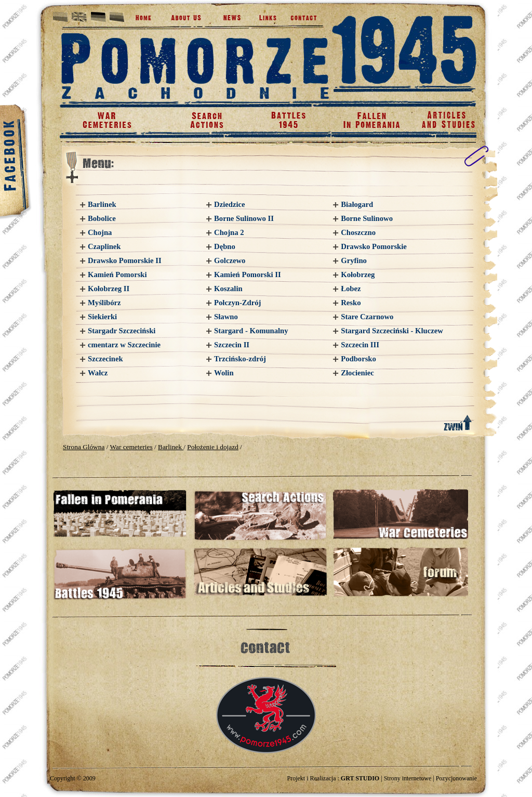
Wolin (224, 373)
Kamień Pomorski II (248, 275)
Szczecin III (360, 345)
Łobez (351, 289)
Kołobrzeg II (109, 289)
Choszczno (358, 232)
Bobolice (102, 218)
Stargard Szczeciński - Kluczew (392, 331)
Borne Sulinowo (367, 218)
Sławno (226, 317)
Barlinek (102, 204)
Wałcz (98, 373)
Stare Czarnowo (367, 317)
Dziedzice (229, 204)
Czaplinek (104, 246)
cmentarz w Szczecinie (124, 345)
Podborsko (358, 359)
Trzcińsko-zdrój (240, 359)
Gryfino (354, 260)
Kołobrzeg (358, 275)
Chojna (100, 232)
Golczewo (230, 260)
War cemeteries (131, 447)
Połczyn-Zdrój (237, 303)
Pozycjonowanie (456, 778)
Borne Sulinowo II (244, 218)
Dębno (225, 246)
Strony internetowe (408, 778)
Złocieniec (357, 373)
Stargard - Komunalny (251, 331)
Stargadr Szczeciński (122, 331)
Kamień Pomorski (117, 275)
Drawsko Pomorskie (374, 246)
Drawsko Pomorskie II (125, 260)
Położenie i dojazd (212, 447)
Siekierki (102, 317)
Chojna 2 (229, 232)
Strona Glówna (84, 447)
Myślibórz (104, 303)
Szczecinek (105, 359)
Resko (351, 303)
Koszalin (228, 289)
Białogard (357, 204)
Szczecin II (232, 345)
